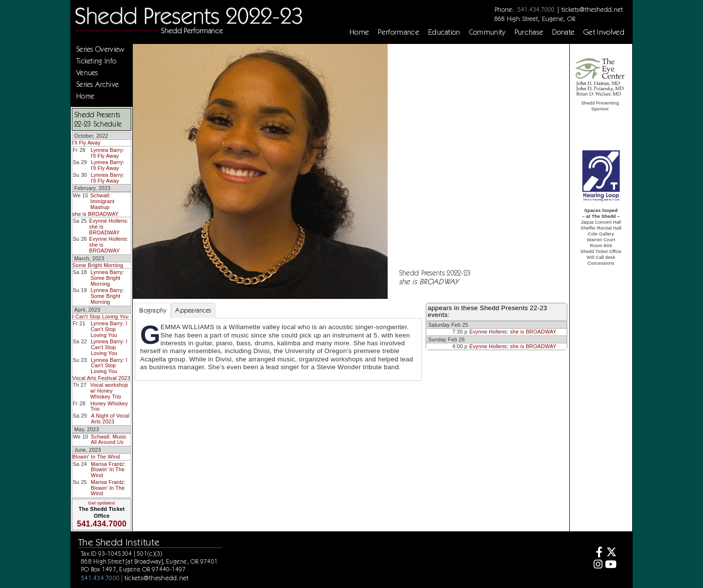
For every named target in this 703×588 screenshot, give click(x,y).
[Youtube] (611, 565)
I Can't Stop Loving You (100, 316)
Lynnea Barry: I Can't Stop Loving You (109, 329)
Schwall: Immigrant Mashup (102, 201)
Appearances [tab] (193, 310)
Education (444, 32)
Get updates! (102, 503)
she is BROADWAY (95, 214)
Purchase (529, 32)
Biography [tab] (153, 310)
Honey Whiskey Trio (109, 406)
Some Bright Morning (98, 265)
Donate (563, 32)
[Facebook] (597, 553)
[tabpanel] (278, 349)
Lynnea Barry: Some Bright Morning (108, 278)
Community (487, 32)
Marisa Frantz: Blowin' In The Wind (108, 470)
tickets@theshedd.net (592, 9)
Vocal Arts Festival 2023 (101, 378)
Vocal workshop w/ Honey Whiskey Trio (109, 390)
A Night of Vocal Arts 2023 (111, 419)
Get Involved (604, 32)
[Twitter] (611, 553)
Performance (399, 32)
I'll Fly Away (86, 143)
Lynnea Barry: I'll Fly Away (108, 153)
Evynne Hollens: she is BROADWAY (513, 332)
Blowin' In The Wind (96, 457)
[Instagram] (597, 565)
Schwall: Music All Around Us (109, 440)
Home (359, 32)
